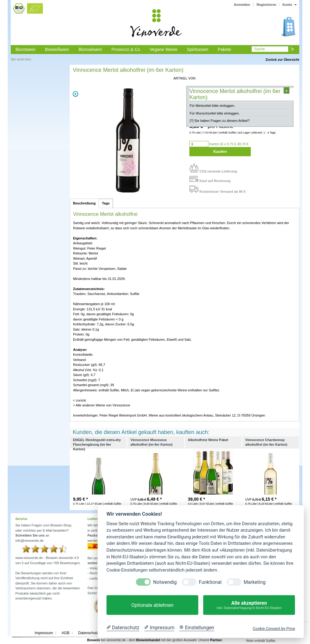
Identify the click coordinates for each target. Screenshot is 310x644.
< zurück (79, 400)
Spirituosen (198, 49)
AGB (66, 633)
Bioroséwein (90, 49)
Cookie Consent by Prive (274, 628)
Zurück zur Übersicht (282, 60)
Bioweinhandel (148, 640)
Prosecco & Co (126, 49)
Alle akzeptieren (249, 605)
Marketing (255, 582)
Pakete (225, 49)
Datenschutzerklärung (96, 633)
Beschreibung (84, 203)
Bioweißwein (57, 49)
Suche (260, 49)
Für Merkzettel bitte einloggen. (212, 106)
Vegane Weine (163, 49)
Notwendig (165, 582)
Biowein (94, 640)
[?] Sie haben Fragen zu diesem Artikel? (220, 121)
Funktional (210, 582)
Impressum (44, 633)
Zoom (76, 94)
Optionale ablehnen (152, 605)
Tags (106, 203)
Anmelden (242, 5)
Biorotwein (25, 49)
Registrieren (266, 5)
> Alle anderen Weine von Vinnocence (102, 405)
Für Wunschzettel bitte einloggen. (215, 113)
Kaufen (220, 151)
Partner (216, 640)
